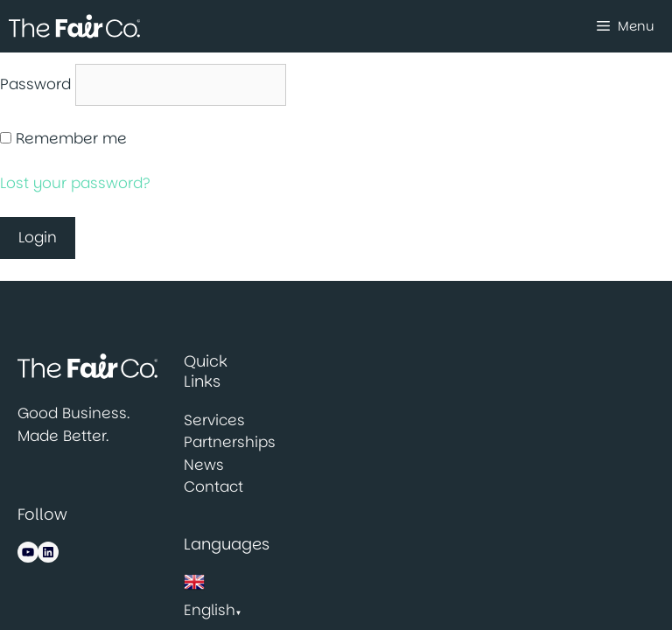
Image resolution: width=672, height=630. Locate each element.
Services (214, 420)
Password (35, 84)
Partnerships (230, 442)
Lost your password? (75, 183)
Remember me (71, 138)
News (204, 465)
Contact (213, 486)
